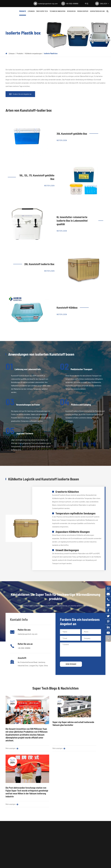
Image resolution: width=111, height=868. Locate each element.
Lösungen (31, 13)
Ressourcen (71, 13)
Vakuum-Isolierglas (12, 837)
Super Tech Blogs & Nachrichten (55, 688)
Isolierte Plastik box (51, 53)
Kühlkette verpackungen (33, 53)
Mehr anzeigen (12, 746)
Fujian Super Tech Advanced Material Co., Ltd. (53, 858)
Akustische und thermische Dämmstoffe (15, 826)
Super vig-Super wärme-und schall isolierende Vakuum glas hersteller (55, 724)
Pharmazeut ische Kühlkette (35, 815)
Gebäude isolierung (33, 824)
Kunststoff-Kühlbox (67, 308)
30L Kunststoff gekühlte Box (72, 134)
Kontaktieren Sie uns (97, 13)
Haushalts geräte (32, 810)
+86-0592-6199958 (72, 3)
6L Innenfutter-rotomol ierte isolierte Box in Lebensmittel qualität (72, 221)
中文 (87, 3)
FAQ (67, 819)
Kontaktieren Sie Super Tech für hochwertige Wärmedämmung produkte (55, 780)
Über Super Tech (42, 13)
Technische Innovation (57, 13)
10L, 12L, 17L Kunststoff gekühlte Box (37, 177)
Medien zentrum (83, 13)
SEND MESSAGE (71, 664)
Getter (8, 846)
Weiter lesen (62, 140)
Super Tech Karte (47, 862)
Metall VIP (29, 833)
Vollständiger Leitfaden (54, 824)
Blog (48, 810)
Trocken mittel (11, 841)
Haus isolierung (31, 829)
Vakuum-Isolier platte (13, 810)
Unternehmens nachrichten (56, 815)
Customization (31, 838)
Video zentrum (51, 819)
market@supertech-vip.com (48, 3)
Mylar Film (9, 819)
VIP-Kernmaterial (11, 815)
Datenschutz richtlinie (63, 862)
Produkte (23, 13)
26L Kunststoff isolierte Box (39, 264)
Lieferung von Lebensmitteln (36, 819)
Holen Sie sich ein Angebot (56, 792)
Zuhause (12, 53)
